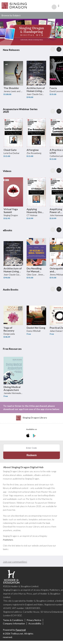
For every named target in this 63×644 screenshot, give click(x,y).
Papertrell (21, 630)
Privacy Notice (34, 620)
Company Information (14, 624)
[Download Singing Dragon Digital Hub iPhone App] (28, 436)
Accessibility (35, 624)
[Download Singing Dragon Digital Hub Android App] (35, 436)
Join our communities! (15, 562)
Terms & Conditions (13, 620)
